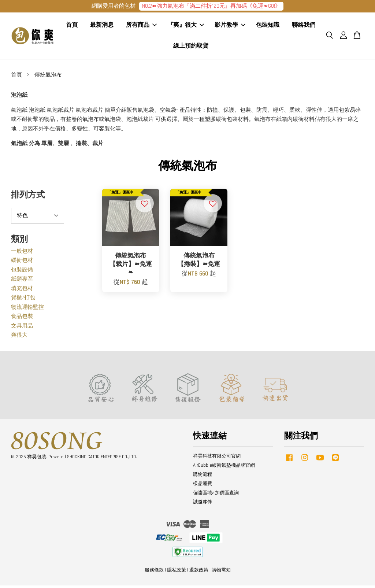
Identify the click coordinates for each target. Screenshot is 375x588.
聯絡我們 (304, 27)
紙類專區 (22, 282)
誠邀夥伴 (203, 504)
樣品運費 (203, 486)
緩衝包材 (22, 263)
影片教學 (230, 27)
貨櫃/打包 (23, 300)
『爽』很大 (186, 27)
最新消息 (102, 27)
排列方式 (28, 198)
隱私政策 (177, 573)
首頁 (72, 27)
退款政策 (199, 573)
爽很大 (19, 338)
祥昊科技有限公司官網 (217, 459)
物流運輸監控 (27, 310)
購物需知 (221, 573)
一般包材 (22, 254)
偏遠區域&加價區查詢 (216, 495)
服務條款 (154, 573)
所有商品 (141, 27)
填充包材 (22, 291)
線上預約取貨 (191, 47)
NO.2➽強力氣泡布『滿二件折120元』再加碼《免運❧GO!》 (211, 6)
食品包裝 (22, 319)
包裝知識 (268, 27)
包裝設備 (22, 272)
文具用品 (22, 328)
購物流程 (203, 477)
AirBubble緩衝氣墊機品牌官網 (224, 468)
